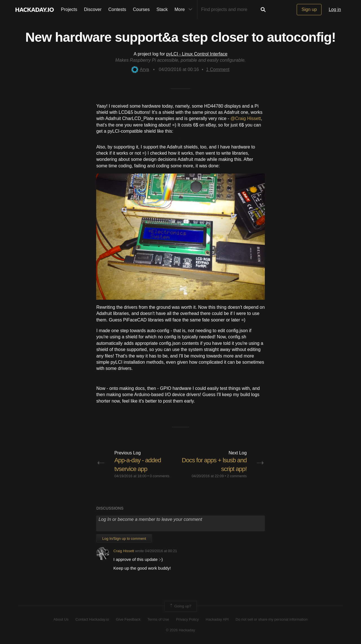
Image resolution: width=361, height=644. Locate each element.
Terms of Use (158, 619)
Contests (117, 9)
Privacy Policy (187, 619)
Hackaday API (217, 619)
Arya (140, 69)
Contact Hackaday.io (92, 619)
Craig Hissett (124, 551)
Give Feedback (128, 619)
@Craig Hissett (246, 118)
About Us (61, 619)
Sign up (309, 9)
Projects (69, 9)
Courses (141, 9)
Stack (162, 9)
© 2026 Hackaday (180, 630)
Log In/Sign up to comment (124, 538)
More (185, 10)
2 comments (237, 476)
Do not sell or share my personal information (271, 619)
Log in (335, 9)
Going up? (180, 606)
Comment (218, 69)
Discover (93, 9)
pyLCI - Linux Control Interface (197, 54)
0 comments (160, 476)
